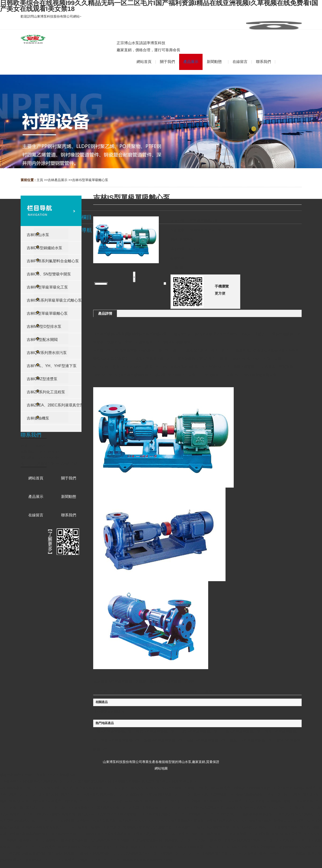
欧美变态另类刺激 (75, 840)
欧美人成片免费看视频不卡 (214, 795)
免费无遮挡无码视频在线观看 (295, 788)
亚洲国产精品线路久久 (223, 821)
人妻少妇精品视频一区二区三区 (169, 795)
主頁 (40, 180)
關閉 (193, 691)
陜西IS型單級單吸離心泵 (155, 731)
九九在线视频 (259, 834)
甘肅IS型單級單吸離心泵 (241, 731)
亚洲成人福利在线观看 (214, 788)
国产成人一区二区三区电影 (46, 808)
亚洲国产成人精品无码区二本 (155, 834)
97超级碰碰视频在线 (148, 840)
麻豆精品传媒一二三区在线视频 (224, 834)
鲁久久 (155, 788)
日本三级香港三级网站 (85, 827)
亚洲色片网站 (189, 834)
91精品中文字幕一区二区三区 (99, 860)
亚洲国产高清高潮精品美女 (29, 834)
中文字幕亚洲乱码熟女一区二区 (162, 814)
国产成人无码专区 (283, 840)
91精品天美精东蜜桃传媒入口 (44, 827)
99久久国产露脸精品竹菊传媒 (182, 821)
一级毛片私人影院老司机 (212, 827)
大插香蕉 (251, 853)
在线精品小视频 (279, 801)
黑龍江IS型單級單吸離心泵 (251, 740)
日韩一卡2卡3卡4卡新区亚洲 (227, 847)
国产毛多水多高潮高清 (114, 834)
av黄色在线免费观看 (287, 834)
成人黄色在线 (49, 795)
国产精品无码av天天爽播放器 (182, 847)
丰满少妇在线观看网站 (94, 853)
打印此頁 (173, 691)
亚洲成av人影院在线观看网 (56, 814)
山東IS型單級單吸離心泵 (112, 731)
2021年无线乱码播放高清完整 (24, 853)
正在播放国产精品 (285, 827)
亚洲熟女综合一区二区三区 (162, 808)
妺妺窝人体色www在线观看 (247, 808)
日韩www (89, 834)
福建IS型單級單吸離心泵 (206, 740)
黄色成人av (87, 814)
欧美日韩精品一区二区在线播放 (283, 853)
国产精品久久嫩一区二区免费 (118, 808)
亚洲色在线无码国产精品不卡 (246, 840)
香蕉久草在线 (19, 801)
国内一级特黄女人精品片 (251, 827)
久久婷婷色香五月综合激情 (111, 840)
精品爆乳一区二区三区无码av (187, 840)
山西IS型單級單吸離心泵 (198, 731)
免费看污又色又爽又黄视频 (117, 814)
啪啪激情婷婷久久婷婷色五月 (300, 847)
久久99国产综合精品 (257, 821)
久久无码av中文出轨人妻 (287, 808)
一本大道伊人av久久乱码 (130, 788)
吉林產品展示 (58, 180)
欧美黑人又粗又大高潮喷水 (40, 840)
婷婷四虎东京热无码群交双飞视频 (148, 860)
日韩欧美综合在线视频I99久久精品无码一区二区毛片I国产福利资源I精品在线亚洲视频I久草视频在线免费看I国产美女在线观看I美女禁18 (98, 781)
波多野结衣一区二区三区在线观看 (51, 860)
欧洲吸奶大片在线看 (289, 821)
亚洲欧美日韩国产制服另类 (96, 821)
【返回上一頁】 (214, 691)
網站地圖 (161, 768)
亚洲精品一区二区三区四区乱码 (211, 814)
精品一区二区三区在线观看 (36, 847)
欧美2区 (216, 840)
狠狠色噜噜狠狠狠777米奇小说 (259, 795)
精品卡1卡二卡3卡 (145, 847)
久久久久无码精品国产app (132, 853)
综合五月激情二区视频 (178, 788)
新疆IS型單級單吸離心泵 (163, 740)
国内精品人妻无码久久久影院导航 (148, 827)
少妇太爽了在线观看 (47, 801)
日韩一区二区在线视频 (58, 821)
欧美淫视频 (154, 801)
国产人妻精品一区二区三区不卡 (177, 853)
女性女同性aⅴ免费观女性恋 (204, 808)
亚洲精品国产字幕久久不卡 (222, 853)
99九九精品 (292, 795)
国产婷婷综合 (213, 801)
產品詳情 (105, 313)
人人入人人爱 (113, 801)
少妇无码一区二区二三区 (82, 801)
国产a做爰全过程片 (66, 834)
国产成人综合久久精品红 (297, 814)
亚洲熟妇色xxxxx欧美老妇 (252, 788)
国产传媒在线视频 (61, 853)
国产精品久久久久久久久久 (139, 821)
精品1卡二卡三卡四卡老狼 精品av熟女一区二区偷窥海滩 (102, 795)
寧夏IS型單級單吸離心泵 (120, 740)
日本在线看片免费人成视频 (245, 801)
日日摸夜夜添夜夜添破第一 (256, 814)
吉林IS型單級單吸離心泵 (90, 180)
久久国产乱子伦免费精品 (183, 801)
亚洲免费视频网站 (263, 847)
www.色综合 (134, 801)
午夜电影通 (112, 827)
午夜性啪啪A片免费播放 (111, 847)
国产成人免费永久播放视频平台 (86, 788)
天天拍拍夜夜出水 (81, 808)
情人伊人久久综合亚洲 (44, 788)
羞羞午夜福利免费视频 (75, 847)
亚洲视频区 (183, 827)
